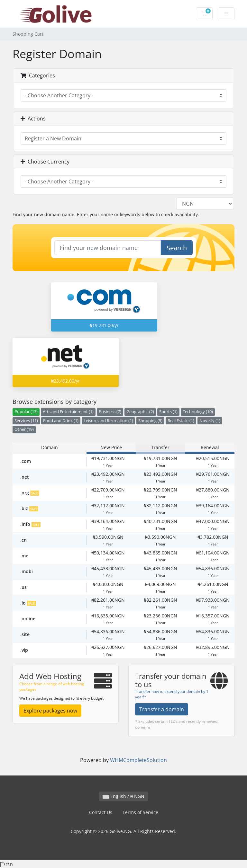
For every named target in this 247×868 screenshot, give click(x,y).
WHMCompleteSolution (138, 760)
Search (177, 248)
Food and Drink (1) (61, 421)
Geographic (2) (140, 412)
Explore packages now (50, 711)
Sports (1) (168, 412)
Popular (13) (26, 412)
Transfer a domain (162, 709)
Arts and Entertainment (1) (68, 412)
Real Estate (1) (181, 421)
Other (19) (24, 429)
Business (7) (110, 412)
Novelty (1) (210, 421)
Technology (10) (198, 412)
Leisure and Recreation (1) (108, 421)
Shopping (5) (150, 421)
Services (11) (26, 421)
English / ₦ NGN (123, 796)
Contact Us (101, 812)
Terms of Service (140, 812)
